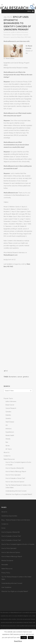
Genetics (8, 418)
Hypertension (10, 432)
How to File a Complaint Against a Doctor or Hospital (18, 544)
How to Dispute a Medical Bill (15, 468)
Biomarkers (7, 35)
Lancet (13, 37)
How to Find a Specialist (13, 475)
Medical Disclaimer (7, 561)
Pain (7, 442)
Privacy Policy (6, 573)
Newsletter (5, 565)
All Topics (9, 449)
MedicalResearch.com (11, 255)
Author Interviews (22, 32)
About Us (7, 452)
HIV (7, 425)
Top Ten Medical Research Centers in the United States (16, 578)
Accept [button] (24, 638)
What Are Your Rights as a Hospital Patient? (19, 494)
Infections (9, 429)
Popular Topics (8, 398)
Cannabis (8, 412)
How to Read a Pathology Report (16, 472)
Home (3, 528)
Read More (18, 641)
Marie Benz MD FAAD (24, 37)
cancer (20, 377)
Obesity (8, 439)
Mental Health (10, 435)
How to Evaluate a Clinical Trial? (15, 478)
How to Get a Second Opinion (15, 482)
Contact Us (7, 456)
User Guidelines (6, 587)
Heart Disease (10, 422)
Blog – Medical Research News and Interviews (16, 520)
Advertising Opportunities (9, 516)
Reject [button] (31, 638)
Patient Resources (9, 459)
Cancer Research (17, 35)
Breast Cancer (10, 405)
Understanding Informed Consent (16, 491)
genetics (26, 377)
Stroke (8, 446)
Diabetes (8, 415)
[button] (29, 11)
